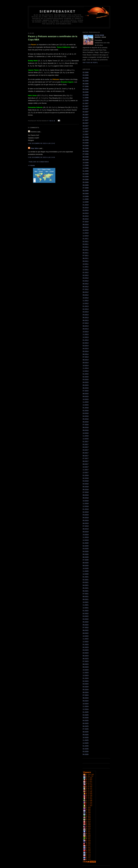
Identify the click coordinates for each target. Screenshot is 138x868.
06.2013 (86, 320)
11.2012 (86, 301)
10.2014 (86, 365)
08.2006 (86, 89)
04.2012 (86, 281)
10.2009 (86, 196)
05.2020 (86, 554)
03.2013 (86, 312)
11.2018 (86, 503)
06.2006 (86, 84)
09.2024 (86, 701)
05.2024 (86, 690)
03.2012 (86, 278)
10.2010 (86, 230)
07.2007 (86, 120)
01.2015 (86, 374)
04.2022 (86, 619)
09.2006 (86, 92)
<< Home (31, 165)
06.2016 (86, 422)
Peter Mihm (35, 148)
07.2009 (86, 188)
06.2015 (86, 388)
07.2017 (86, 458)
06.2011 (86, 253)
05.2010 (86, 216)
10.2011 (86, 264)
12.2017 (86, 473)
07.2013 (86, 323)
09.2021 (86, 599)
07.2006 (86, 86)
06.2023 (86, 659)
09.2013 (86, 329)
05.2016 (86, 419)
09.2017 (86, 464)
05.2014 (86, 351)
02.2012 (86, 275)
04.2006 (86, 78)
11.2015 (86, 402)
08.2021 (86, 597)
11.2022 (86, 639)
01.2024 (86, 678)
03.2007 (86, 109)
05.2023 (86, 656)
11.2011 (86, 267)
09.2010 (86, 227)
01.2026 (86, 746)
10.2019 (86, 535)
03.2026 (86, 751)
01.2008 (86, 137)
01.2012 (86, 272)
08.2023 (86, 664)
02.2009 (86, 174)
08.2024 (86, 698)
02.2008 (86, 140)
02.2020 (86, 546)
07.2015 (86, 391)
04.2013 (86, 315)
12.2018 (86, 506)
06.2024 (86, 692)
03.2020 (86, 549)
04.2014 (86, 349)
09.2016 (86, 430)
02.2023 (86, 647)
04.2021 (86, 585)
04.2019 (86, 518)
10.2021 (86, 602)
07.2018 (86, 492)
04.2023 (86, 653)
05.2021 (86, 588)
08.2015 (86, 394)
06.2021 (86, 591)
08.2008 (86, 157)
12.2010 (86, 236)
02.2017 (86, 444)
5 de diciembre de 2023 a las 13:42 (42, 143)
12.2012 (86, 303)
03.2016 (86, 413)
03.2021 (86, 582)
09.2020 (86, 566)
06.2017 (86, 456)
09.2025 (86, 735)
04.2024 (86, 687)
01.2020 (86, 543)
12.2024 (86, 709)
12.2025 (86, 743)
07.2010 (86, 222)
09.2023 (86, 667)
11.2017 (86, 470)
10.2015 (86, 399)
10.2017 (86, 467)
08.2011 (86, 258)
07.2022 (86, 627)
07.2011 (86, 255)
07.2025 (86, 729)
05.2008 (86, 148)
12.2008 (86, 168)
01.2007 (86, 103)
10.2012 (86, 298)
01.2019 (86, 509)
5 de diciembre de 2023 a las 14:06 (42, 157)
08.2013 (86, 326)
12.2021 (86, 608)
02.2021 (86, 580)
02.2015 (86, 377)
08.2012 (86, 292)
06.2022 (86, 625)
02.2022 (86, 613)
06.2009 (86, 185)
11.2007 (86, 131)
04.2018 (86, 484)
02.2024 (86, 681)
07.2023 (86, 661)
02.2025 (86, 715)
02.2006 (86, 72)
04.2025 (86, 721)
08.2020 (86, 563)
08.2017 (86, 461)
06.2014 (86, 354)
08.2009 (86, 191)
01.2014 (86, 340)
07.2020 (86, 560)
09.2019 (86, 532)
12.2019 (86, 540)
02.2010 (86, 208)
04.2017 (86, 450)
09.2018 (86, 498)
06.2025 (86, 726)
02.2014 (86, 343)
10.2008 (86, 163)
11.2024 (86, 706)
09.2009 (86, 194)
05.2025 (86, 723)
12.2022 (86, 642)
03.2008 (86, 143)
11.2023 (86, 673)
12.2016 (86, 439)
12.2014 (86, 371)
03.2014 (86, 346)
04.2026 (86, 754)
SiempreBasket (58, 11)
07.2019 (86, 526)
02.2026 (86, 749)
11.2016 (86, 436)
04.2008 (86, 146)
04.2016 (86, 416)
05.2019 (86, 520)
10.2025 (86, 737)
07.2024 (86, 695)
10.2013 (86, 332)
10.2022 (86, 636)
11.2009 (86, 199)
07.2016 (86, 425)
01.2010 (86, 205)
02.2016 (86, 411)
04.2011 (86, 247)
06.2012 (86, 287)
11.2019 (86, 537)
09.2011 (86, 261)
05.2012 (86, 284)
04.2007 (86, 112)
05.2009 (86, 182)
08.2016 (86, 427)
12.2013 (86, 337)
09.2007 (86, 126)
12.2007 (86, 134)
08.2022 (86, 630)
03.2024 (86, 684)
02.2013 (86, 309)
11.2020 (86, 571)
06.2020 (86, 557)
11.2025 (86, 740)
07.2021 (86, 594)
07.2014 (86, 357)
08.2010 (86, 225)
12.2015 (86, 405)
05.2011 (86, 250)
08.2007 (86, 123)
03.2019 (86, 515)
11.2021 (86, 605)
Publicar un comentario (39, 162)
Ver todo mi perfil (90, 63)
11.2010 (86, 233)
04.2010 (86, 213)
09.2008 (86, 160)
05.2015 (86, 385)
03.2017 (86, 447)
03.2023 (86, 650)
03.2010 (86, 210)
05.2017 (86, 453)
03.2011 (86, 244)
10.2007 (86, 129)
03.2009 (86, 177)
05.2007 (86, 115)
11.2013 (86, 334)
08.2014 (86, 360)
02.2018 (86, 478)
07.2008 (86, 154)
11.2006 (86, 98)
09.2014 (86, 363)
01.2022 (86, 611)
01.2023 (86, 644)
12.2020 (86, 574)
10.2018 (86, 501)
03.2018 (86, 481)
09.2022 (86, 633)
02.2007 (86, 106)
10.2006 (86, 95)
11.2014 (86, 368)
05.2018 (86, 487)
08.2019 (86, 529)
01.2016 (86, 408)
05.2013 (86, 318)
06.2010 (86, 219)
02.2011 (86, 241)
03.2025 (86, 718)
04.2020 (86, 551)
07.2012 (86, 289)
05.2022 (86, 622)
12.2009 (86, 202)
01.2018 (86, 475)
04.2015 (86, 382)
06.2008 (86, 151)
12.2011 (86, 270)
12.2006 (86, 101)
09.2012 (86, 295)
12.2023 (86, 675)
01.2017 (86, 442)
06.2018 (86, 489)
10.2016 (86, 433)
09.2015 (86, 396)
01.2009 (86, 171)
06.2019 (86, 523)
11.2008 (86, 165)
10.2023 (86, 670)
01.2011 (86, 239)
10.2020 (86, 568)
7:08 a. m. (52, 121)
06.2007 (86, 117)
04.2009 (86, 179)
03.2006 (86, 75)
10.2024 (86, 704)
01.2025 (86, 712)
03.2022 (86, 616)
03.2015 (86, 379)
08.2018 (86, 495)
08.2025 (86, 732)
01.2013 (86, 306)
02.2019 (86, 512)
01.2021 (86, 577)
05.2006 (86, 81)
